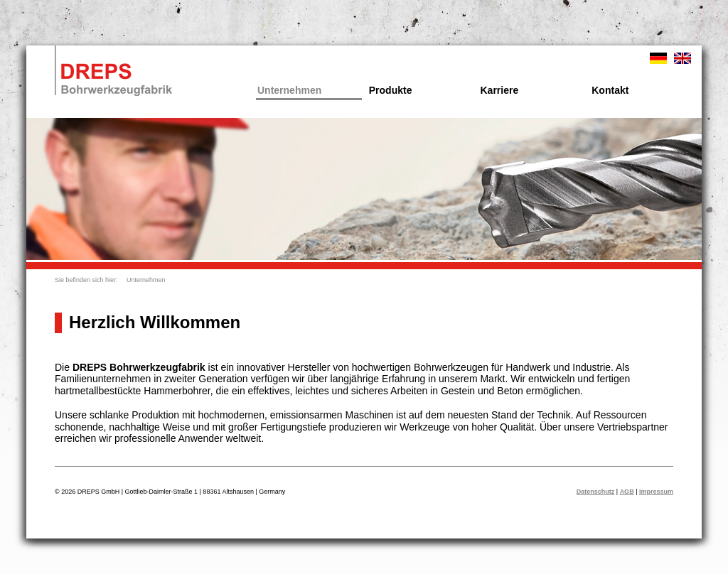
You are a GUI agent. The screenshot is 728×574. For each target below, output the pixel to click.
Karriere (500, 90)
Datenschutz (596, 492)
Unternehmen (289, 90)
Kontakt (610, 90)
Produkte (391, 90)
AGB (627, 492)
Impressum (656, 492)
